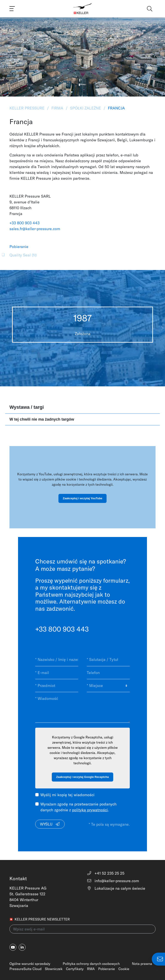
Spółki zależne (86, 108)
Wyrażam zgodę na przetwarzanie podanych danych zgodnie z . (79, 807)
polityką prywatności (90, 810)
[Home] (83, 9)
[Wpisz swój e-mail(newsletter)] (82, 929)
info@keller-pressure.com (113, 881)
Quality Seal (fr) (23, 255)
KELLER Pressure (27, 108)
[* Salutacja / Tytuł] (108, 660)
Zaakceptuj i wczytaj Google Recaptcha (83, 777)
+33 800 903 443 (24, 223)
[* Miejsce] (108, 686)
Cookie (124, 969)
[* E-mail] (57, 673)
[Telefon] (108, 673)
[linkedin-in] (22, 947)
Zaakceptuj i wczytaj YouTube (82, 498)
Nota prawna (142, 964)
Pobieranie (107, 969)
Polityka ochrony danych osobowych (91, 964)
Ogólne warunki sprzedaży (30, 964)
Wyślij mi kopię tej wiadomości (67, 795)
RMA (91, 969)
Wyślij (50, 824)
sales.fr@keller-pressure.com (35, 229)
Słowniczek (54, 969)
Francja (116, 108)
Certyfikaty (75, 969)
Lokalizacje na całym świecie (116, 888)
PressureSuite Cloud (25, 969)
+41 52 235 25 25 (106, 873)
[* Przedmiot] (57, 686)
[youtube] (13, 947)
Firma (57, 108)
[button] (162, 328)
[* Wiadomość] (82, 707)
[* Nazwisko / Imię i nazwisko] (57, 660)
